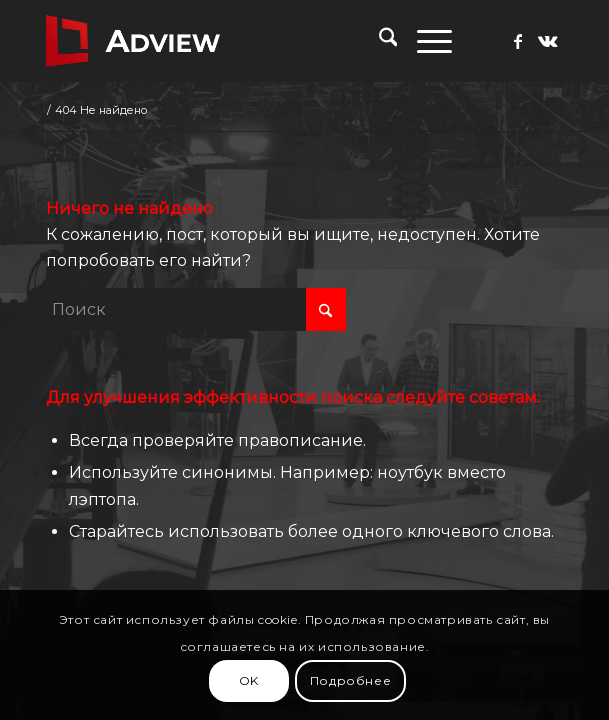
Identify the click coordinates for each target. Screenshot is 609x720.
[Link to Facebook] (518, 41)
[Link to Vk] (548, 41)
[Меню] (424, 41)
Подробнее (350, 680)
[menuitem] (378, 41)
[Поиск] (378, 41)
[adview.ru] (253, 41)
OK (249, 680)
